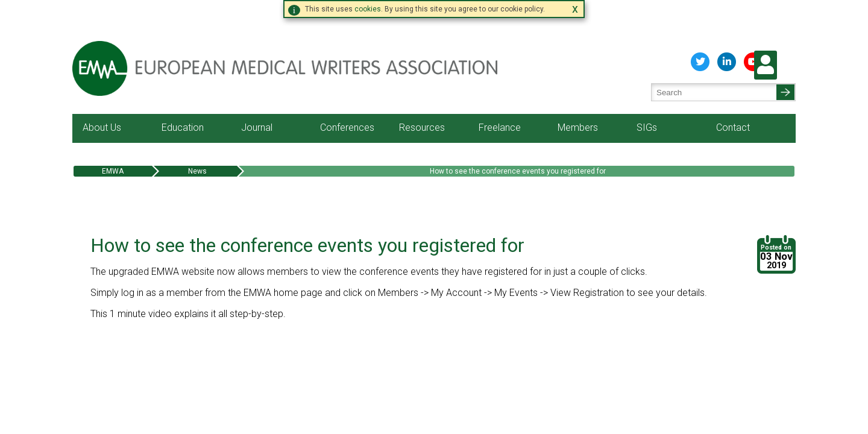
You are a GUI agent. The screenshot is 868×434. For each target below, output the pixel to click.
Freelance (500, 93)
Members (578, 93)
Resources (422, 93)
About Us (102, 93)
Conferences (347, 93)
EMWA (113, 136)
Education (183, 93)
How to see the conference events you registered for (518, 136)
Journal (257, 93)
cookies (368, 9)
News (197, 136)
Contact (733, 93)
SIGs (647, 93)
